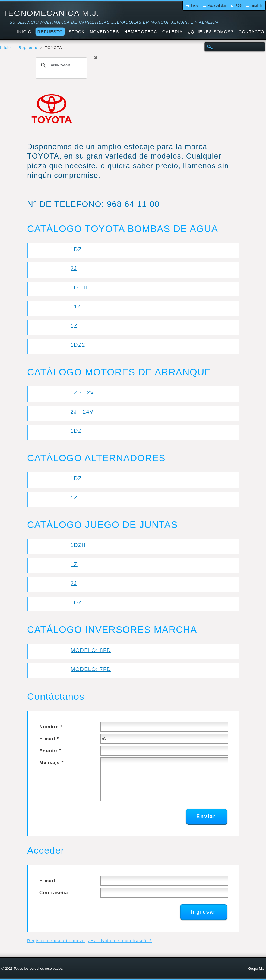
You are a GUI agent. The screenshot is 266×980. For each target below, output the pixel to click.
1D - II (79, 288)
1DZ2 (78, 345)
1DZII (78, 545)
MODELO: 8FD (91, 650)
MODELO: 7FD (91, 669)
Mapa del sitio (217, 5)
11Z (76, 307)
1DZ (76, 249)
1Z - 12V (82, 392)
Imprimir (257, 5)
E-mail (47, 881)
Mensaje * (52, 763)
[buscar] (61, 65)
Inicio (5, 48)
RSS (239, 5)
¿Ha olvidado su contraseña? (120, 941)
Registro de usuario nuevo (56, 941)
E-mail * (49, 739)
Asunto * (50, 751)
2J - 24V (82, 412)
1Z (74, 326)
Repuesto (28, 48)
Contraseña (54, 893)
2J (74, 268)
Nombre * (51, 727)
